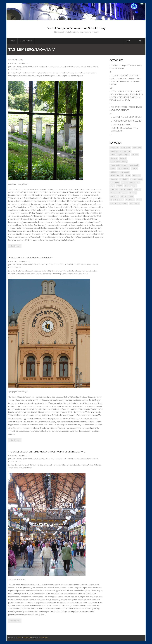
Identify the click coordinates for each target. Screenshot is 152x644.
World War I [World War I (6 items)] (123, 203)
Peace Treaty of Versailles (40, 76)
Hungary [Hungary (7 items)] (114, 179)
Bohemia (22, 271)
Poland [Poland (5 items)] (137, 189)
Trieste (11, 468)
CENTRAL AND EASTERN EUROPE (126, 117)
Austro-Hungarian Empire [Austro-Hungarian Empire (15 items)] (120, 155)
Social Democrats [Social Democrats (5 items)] (117, 200)
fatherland (56, 73)
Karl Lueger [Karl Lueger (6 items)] (115, 182)
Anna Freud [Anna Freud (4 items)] (137, 148)
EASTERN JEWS (16, 60)
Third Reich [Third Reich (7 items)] (130, 200)
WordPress (44, 638)
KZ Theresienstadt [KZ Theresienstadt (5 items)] (133, 182)
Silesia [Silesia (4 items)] (131, 196)
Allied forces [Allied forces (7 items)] (126, 148)
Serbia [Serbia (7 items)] (123, 196)
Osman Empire (30, 274)
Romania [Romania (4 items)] (133, 193)
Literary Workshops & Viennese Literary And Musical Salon (126, 67)
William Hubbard (25, 468)
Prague (39, 274)
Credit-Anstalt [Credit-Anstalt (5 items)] (133, 165)
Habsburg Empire (67, 73)
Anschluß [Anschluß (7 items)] (114, 151)
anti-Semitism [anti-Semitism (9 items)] (125, 151)
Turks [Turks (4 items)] (139, 200)
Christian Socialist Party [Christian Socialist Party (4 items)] (119, 162)
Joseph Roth (78, 73)
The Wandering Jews (75, 76)
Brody (41, 73)
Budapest (30, 271)
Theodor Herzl (72, 274)
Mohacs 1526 (13, 274)
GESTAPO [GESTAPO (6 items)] (114, 172)
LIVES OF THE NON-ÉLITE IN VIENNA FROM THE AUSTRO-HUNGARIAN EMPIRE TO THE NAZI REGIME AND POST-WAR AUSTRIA (126, 80)
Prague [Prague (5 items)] (113, 193)
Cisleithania (48, 73)
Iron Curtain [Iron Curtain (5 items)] (124, 179)
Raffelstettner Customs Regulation (54, 274)
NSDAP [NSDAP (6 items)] (119, 186)
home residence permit (52, 465)
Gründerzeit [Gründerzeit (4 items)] (125, 172)
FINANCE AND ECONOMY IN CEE (125, 121)
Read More (15, 246)
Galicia (54, 271)
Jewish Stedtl (69, 271)
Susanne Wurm (24, 63)
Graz (41, 465)
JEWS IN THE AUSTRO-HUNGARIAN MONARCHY (31, 258)
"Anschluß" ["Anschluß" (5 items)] (114, 148)
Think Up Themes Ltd (25, 638)
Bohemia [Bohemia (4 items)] (114, 158)
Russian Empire (62, 76)
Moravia (21, 274)
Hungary (60, 271)
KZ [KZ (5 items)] (123, 182)
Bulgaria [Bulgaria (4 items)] (123, 158)
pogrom (52, 76)
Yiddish (86, 274)
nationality (27, 76)
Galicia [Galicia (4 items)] (134, 169)
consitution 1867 (45, 271)
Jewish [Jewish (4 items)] (133, 179)
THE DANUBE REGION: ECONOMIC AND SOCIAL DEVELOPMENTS (126, 109)
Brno (37, 465)
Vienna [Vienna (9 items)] (113, 203)
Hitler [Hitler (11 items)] (128, 175)
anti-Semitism (14, 73)
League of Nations (90, 73)
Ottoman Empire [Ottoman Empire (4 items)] (126, 189)
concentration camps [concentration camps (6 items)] (118, 165)
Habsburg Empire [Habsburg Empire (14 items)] (117, 175)
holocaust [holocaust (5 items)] (136, 175)
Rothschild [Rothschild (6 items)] (114, 196)
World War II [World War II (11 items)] (134, 203)
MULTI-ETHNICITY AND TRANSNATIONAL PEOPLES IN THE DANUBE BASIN (36, 67)
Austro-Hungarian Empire (29, 73)
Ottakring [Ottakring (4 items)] (114, 189)
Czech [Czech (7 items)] (113, 169)
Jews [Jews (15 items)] (140, 179)
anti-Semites (14, 271)
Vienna (80, 274)
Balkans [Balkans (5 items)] (135, 155)
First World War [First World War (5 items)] (123, 169)
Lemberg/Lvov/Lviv (15, 76)
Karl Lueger (78, 271)
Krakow (64, 465)
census (36, 271)
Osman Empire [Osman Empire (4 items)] (130, 186)
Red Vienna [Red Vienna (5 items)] (123, 193)
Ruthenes (97, 465)
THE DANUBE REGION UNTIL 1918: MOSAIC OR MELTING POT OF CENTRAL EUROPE (47, 452)
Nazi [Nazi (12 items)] (112, 186)
